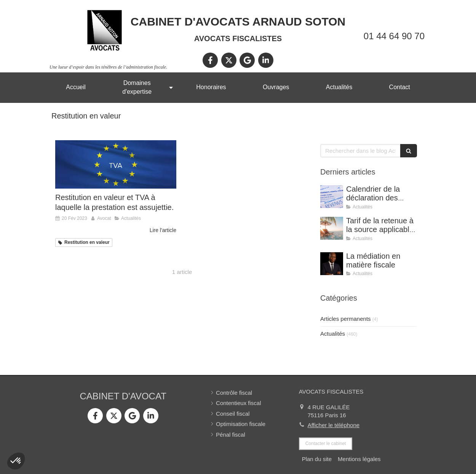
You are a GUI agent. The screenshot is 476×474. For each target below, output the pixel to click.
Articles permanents (346, 319)
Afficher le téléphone (334, 425)
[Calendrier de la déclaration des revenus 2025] (332, 197)
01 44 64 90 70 (394, 36)
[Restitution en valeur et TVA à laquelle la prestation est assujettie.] (116, 164)
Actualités (333, 334)
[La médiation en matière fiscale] (332, 264)
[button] (16, 461)
